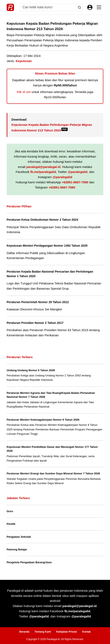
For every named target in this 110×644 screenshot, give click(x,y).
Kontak (87, 632)
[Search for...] (48, 7)
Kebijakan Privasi (66, 632)
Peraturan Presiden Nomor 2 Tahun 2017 (35, 323)
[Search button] (79, 7)
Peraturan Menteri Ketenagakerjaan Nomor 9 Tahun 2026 (43, 420)
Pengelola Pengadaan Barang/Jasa (29, 562)
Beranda (24, 632)
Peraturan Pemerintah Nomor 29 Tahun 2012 (38, 302)
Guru (10, 511)
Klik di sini (24, 92)
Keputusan (24, 61)
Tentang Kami (43, 632)
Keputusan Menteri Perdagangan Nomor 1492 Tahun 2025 (47, 246)
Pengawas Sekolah (19, 537)
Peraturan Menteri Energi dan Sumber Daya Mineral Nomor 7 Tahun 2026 (53, 473)
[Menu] (99, 7)
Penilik (11, 524)
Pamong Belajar (17, 549)
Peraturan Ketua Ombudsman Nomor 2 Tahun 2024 (43, 220)
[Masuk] (90, 7)
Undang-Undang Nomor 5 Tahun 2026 (31, 370)
